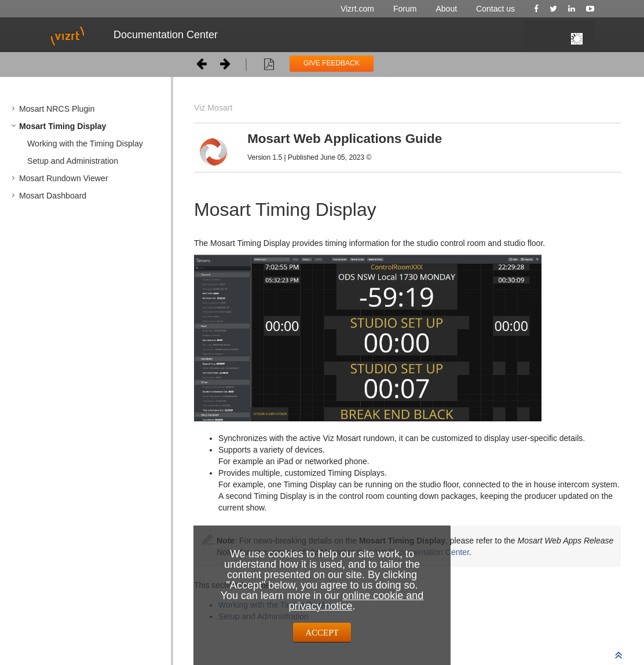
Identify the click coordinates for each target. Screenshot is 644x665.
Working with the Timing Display (85, 144)
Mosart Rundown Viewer (64, 178)
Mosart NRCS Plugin (57, 109)
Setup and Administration (73, 161)
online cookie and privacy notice (356, 601)
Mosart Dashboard (53, 196)
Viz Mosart (213, 108)
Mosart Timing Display (63, 126)
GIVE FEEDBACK (332, 63)
